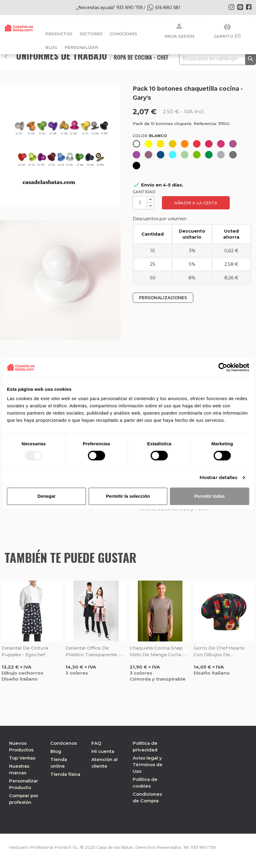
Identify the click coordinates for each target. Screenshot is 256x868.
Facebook (249, 7)
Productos (59, 34)
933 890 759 (204, 847)
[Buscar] (218, 59)
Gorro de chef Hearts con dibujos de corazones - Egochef (219, 652)
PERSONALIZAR (81, 47)
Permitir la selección (128, 496)
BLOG (51, 47)
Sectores (91, 34)
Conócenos (123, 34)
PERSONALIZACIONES (163, 298)
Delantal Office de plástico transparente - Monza (93, 652)
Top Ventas (22, 758)
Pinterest (240, 7)
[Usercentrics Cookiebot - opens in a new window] (223, 367)
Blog (56, 751)
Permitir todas (209, 496)
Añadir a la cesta (196, 203)
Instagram (231, 7)
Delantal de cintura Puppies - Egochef (25, 651)
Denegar (46, 496)
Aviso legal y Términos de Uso (148, 765)
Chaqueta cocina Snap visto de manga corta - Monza (157, 652)
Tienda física (65, 774)
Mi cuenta (103, 751)
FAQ (96, 743)
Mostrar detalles (219, 477)
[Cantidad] (140, 203)
